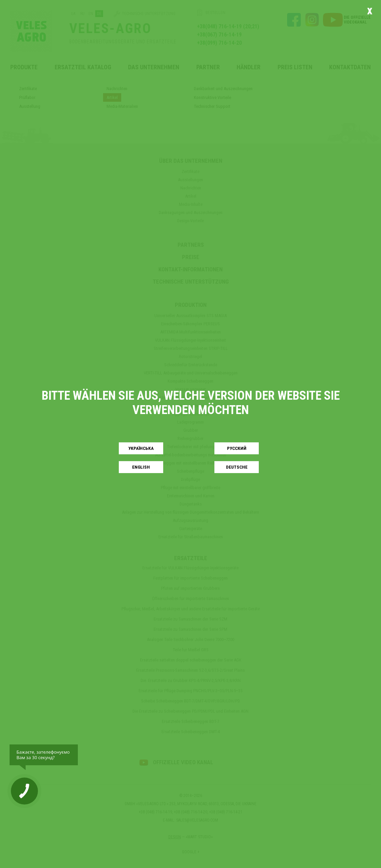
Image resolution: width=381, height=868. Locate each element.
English (141, 467)
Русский (237, 448)
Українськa (141, 448)
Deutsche (237, 467)
